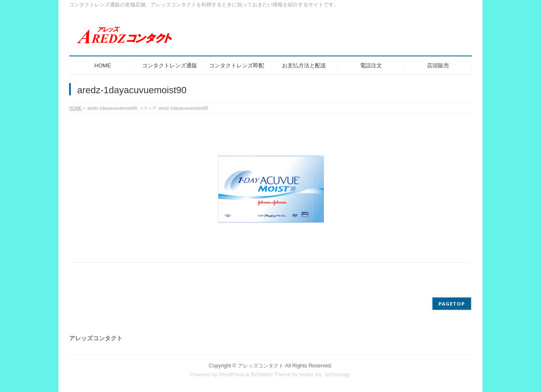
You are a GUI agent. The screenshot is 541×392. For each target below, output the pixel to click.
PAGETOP (452, 304)
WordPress (232, 375)
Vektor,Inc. (311, 375)
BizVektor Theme (271, 375)
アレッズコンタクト (261, 366)
